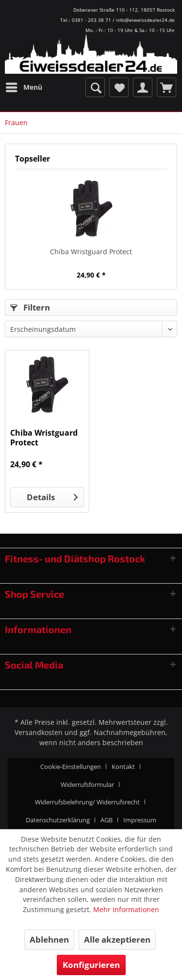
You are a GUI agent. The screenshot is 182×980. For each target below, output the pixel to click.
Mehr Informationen (126, 909)
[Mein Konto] (143, 87)
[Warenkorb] (166, 87)
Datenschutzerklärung (58, 820)
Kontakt (123, 767)
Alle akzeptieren (117, 939)
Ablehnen (49, 939)
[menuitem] (24, 87)
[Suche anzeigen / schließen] (95, 87)
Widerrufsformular (87, 784)
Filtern (30, 307)
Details (52, 496)
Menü (24, 86)
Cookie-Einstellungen (71, 767)
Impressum (140, 820)
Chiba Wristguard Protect (91, 252)
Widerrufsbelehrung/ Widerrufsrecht (87, 802)
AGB (107, 820)
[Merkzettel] (119, 87)
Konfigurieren (91, 965)
